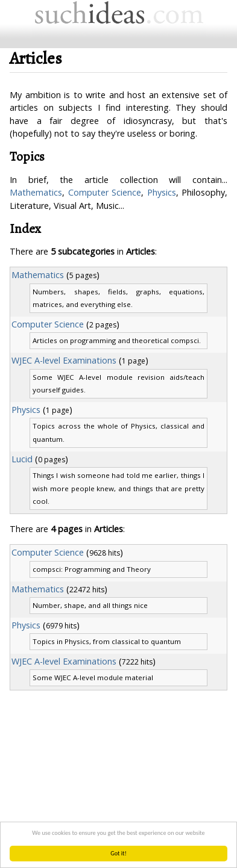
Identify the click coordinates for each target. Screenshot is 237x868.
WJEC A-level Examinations (64, 360)
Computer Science (105, 192)
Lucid (22, 459)
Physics (162, 192)
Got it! (118, 853)
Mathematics (36, 192)
